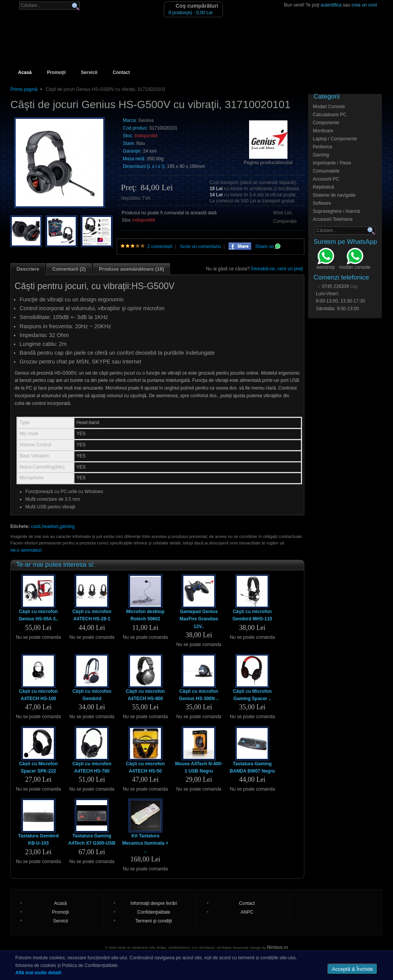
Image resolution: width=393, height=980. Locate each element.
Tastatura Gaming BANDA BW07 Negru (253, 767)
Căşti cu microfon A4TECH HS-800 (145, 695)
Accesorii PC (326, 179)
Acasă (25, 72)
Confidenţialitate (154, 912)
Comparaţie (285, 221)
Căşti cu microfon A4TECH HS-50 (145, 767)
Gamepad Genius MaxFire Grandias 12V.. (199, 619)
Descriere (28, 269)
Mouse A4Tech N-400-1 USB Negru (199, 767)
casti (36, 526)
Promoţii (56, 72)
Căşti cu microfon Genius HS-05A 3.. (39, 615)
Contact (121, 72)
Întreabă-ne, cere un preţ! (277, 269)
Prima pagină (24, 89)
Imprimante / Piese (332, 163)
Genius (146, 120)
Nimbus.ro (278, 947)
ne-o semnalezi (26, 550)
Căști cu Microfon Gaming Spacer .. (252, 695)
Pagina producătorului (268, 163)
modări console (355, 260)
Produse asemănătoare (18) (132, 269)
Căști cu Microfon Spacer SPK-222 (39, 767)
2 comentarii (160, 247)
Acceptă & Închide (353, 969)
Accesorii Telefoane (333, 219)
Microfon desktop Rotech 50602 (145, 615)
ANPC (247, 912)
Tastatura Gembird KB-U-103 (38, 839)
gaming (67, 526)
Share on (268, 247)
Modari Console (329, 107)
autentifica (331, 5)
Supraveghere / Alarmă (336, 211)
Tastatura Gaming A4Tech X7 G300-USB (92, 839)
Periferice (323, 147)
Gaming (321, 155)
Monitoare (323, 131)
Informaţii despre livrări (154, 903)
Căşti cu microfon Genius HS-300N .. (199, 695)
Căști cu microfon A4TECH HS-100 (38, 695)
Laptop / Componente (335, 139)
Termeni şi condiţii (154, 921)
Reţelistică (323, 187)
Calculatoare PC (329, 115)
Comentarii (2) (69, 269)
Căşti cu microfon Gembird (92, 695)
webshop (325, 260)
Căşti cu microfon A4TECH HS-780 (92, 767)
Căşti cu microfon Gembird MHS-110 (252, 615)
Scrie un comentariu (201, 247)
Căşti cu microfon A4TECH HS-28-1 (92, 615)
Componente (326, 123)
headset (50, 526)
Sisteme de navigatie (334, 195)
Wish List (282, 213)
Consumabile (326, 171)
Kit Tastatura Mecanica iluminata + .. (145, 843)
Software (322, 203)
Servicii (89, 72)
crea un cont (364, 5)
